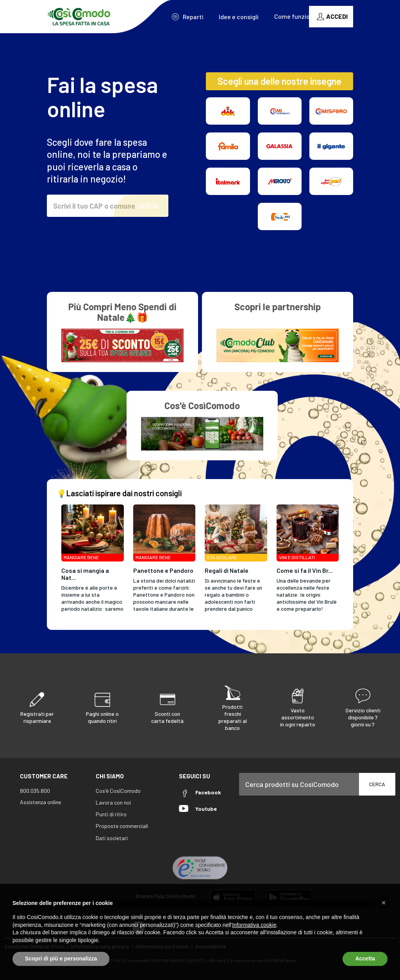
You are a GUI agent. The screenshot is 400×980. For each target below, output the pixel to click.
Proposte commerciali (122, 826)
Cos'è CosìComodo (118, 791)
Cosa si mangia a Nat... (85, 574)
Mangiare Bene (81, 557)
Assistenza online (40, 802)
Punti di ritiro (111, 814)
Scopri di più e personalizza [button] (61, 959)
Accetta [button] (365, 959)
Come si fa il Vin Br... (305, 570)
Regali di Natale (227, 570)
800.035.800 (35, 791)
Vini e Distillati (297, 557)
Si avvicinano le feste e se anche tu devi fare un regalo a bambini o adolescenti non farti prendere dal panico (233, 595)
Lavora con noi (113, 802)
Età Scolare (222, 557)
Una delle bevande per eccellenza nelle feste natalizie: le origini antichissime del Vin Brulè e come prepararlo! (307, 595)
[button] (384, 903)
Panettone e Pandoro (163, 570)
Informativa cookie (254, 925)
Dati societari (112, 838)
